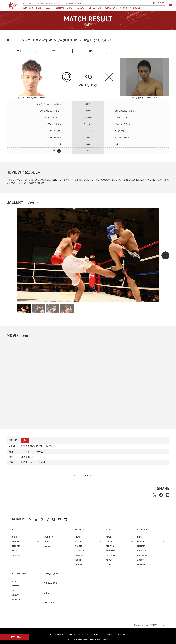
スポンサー (82, 8)
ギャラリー (57, 51)
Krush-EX (49, 3)
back (88, 476)
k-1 (51, 573)
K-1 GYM (123, 8)
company (109, 634)
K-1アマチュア (59, 3)
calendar (48, 537)
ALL (24, 3)
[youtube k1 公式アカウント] (60, 519)
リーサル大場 (39, 462)
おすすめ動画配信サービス (154, 625)
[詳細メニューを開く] (170, 6)
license (47, 546)
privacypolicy (58, 634)
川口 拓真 (26, 462)
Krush (42, 3)
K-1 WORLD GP (32, 3)
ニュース (50, 8)
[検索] (149, 3)
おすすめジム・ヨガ (137, 625)
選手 (31, 8)
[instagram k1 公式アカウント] (36, 519)
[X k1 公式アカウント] (30, 519)
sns (100, 8)
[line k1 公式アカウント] (54, 519)
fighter (16, 546)
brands (16, 550)
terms (72, 634)
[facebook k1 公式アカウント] (42, 519)
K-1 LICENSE (135, 8)
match (15, 541)
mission (122, 634)
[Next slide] (165, 255)
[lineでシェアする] (168, 495)
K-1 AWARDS (80, 3)
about (47, 541)
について (110, 8)
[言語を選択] (162, 3)
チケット (15, 637)
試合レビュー (22, 51)
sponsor (17, 555)
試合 (25, 8)
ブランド (71, 8)
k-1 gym (48, 592)
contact (84, 634)
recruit (96, 634)
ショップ (40, 8)
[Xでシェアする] (155, 495)
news (15, 537)
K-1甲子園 (69, 3)
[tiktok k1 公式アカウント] (48, 519)
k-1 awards (50, 583)
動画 (91, 51)
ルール (92, 8)
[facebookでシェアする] (161, 495)
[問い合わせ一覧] (155, 3)
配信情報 (60, 8)
